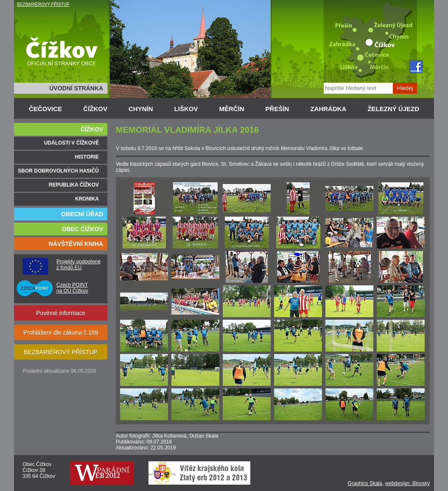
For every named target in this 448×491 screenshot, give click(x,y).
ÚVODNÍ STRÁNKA (76, 88)
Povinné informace (61, 313)
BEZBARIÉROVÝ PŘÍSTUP (43, 4)
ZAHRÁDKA (328, 109)
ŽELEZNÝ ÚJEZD (393, 109)
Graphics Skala (365, 483)
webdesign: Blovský (407, 483)
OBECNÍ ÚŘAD (82, 214)
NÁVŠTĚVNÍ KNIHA (76, 244)
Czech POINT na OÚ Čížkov (72, 288)
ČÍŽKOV (95, 109)
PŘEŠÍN (277, 109)
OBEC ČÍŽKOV (83, 229)
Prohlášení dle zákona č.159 (61, 332)
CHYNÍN (141, 109)
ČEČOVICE (45, 109)
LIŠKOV (186, 109)
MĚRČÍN (231, 109)
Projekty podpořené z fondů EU (78, 265)
